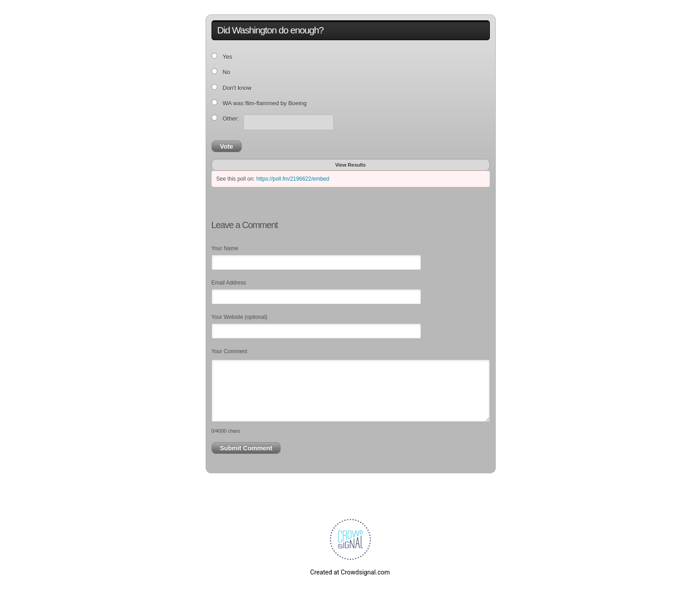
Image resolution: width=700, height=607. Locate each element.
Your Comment (230, 351)
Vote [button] (227, 146)
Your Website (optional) (240, 317)
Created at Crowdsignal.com (350, 572)
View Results (351, 165)
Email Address (229, 283)
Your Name (225, 248)
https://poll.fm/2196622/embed (293, 179)
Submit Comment (246, 448)
